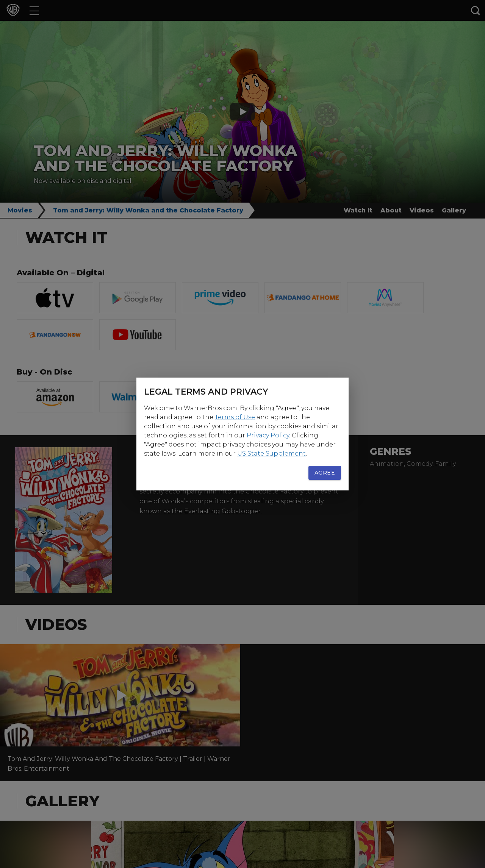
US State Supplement (271, 454)
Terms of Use (235, 417)
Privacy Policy (268, 435)
